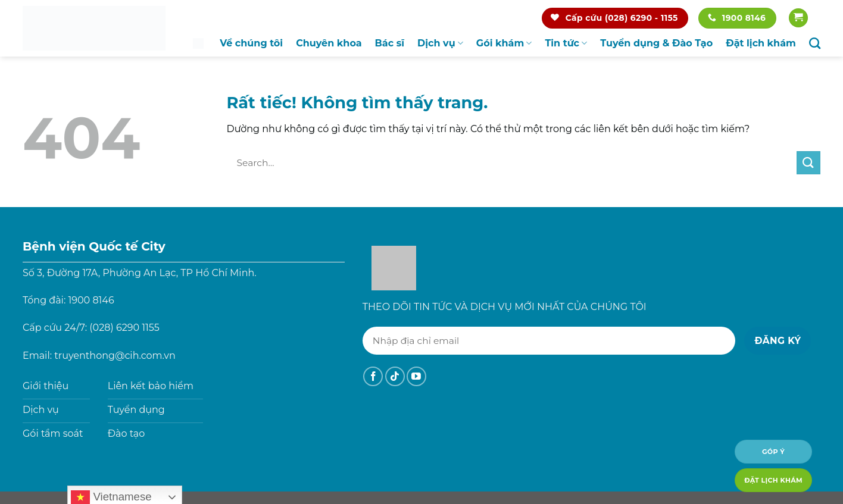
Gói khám (504, 43)
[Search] (815, 43)
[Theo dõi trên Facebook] (373, 376)
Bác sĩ (390, 43)
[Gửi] (808, 163)
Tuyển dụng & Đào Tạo (656, 43)
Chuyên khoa (329, 43)
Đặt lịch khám (761, 43)
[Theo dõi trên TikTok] (395, 376)
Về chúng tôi (251, 43)
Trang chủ (198, 43)
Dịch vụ (440, 43)
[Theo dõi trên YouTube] (416, 376)
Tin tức (566, 43)
